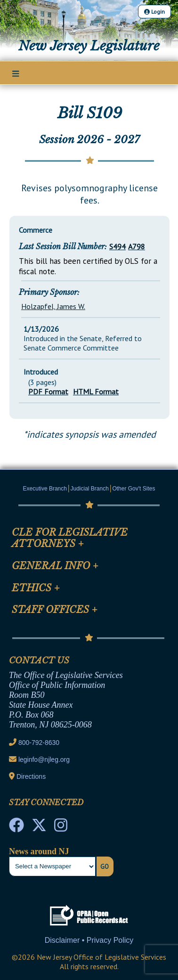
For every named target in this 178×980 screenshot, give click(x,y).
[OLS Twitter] (39, 828)
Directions (31, 776)
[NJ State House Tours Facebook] (16, 828)
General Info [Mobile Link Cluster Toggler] (55, 566)
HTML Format (96, 392)
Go (105, 866)
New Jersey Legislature (89, 46)
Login (154, 12)
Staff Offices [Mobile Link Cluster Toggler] (55, 610)
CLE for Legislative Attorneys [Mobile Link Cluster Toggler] (70, 538)
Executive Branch (45, 489)
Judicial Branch (90, 489)
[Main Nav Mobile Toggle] (16, 73)
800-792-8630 (39, 743)
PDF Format (48, 392)
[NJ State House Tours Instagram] (61, 828)
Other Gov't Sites (133, 489)
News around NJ (39, 851)
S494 (117, 246)
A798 (137, 246)
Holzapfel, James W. (53, 306)
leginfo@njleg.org (44, 759)
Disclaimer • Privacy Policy (89, 940)
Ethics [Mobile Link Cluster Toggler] (36, 588)
